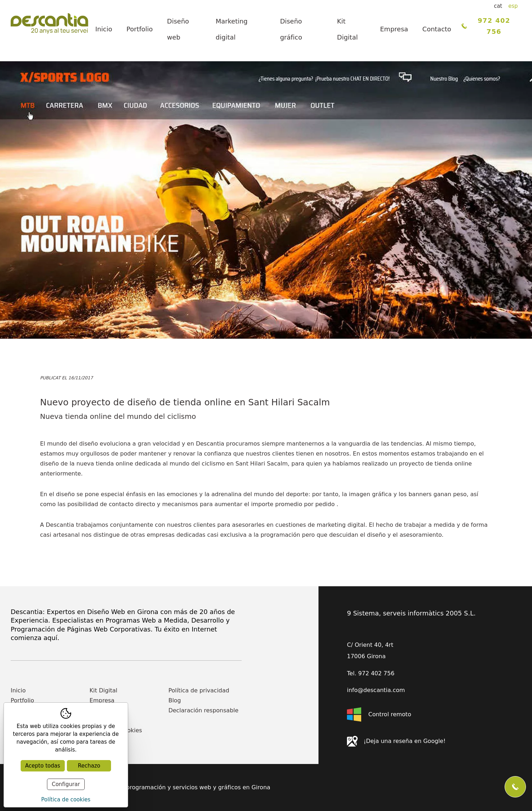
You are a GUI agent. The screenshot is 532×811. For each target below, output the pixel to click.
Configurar (66, 784)
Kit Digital (347, 29)
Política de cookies (66, 800)
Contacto (437, 29)
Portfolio (139, 29)
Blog (175, 700)
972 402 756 (486, 26)
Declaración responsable (203, 710)
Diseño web (178, 29)
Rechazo (89, 766)
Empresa (394, 29)
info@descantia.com (376, 690)
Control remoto (379, 714)
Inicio (104, 29)
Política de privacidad (199, 690)
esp (513, 6)
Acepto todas (43, 766)
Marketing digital (232, 29)
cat (498, 6)
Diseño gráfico (291, 29)
